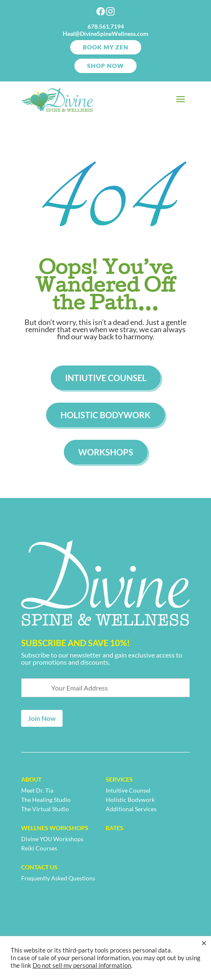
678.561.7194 (106, 26)
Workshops (106, 452)
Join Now (42, 718)
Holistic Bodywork (105, 415)
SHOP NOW (105, 66)
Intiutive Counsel (106, 378)
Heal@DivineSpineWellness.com (105, 34)
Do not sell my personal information (82, 965)
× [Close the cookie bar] (204, 943)
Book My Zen (106, 47)
